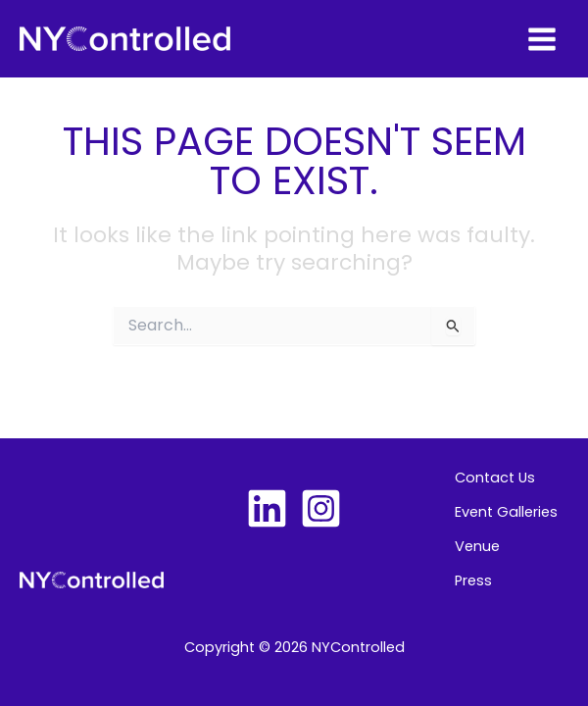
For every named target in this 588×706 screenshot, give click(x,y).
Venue (477, 546)
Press (473, 580)
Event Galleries (506, 512)
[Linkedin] (267, 508)
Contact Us (495, 478)
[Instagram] (321, 508)
